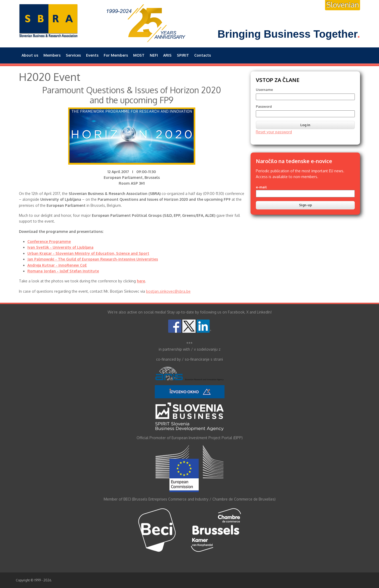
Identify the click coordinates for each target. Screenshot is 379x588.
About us (30, 55)
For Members (116, 55)
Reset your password (274, 132)
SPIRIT (183, 55)
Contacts (203, 55)
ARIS (167, 55)
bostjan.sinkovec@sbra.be (168, 291)
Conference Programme (49, 241)
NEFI (154, 55)
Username (264, 90)
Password (264, 106)
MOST (139, 55)
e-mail (261, 187)
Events (92, 55)
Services (73, 55)
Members (52, 55)
